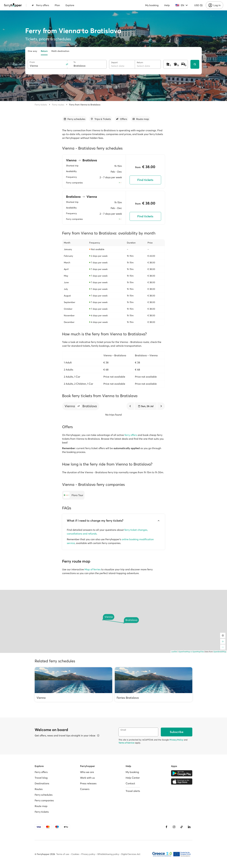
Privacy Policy (176, 740)
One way (32, 51)
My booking (152, 5)
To (75, 62)
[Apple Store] (182, 781)
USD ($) (198, 5)
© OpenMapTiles (197, 652)
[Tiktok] (182, 827)
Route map (41, 806)
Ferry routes (58, 105)
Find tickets (145, 180)
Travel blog (41, 778)
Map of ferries (93, 569)
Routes (39, 789)
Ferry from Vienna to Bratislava (85, 105)
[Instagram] (174, 827)
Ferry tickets (41, 105)
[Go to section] (74, 119)
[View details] (98, 735)
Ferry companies (44, 800)
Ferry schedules (44, 795)
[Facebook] (166, 827)
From (32, 62)
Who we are (87, 772)
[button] (79, 406)
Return (44, 51)
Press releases (88, 783)
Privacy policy (88, 854)
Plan (57, 5)
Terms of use (63, 854)
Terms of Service (126, 743)
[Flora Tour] (73, 495)
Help (167, 5)
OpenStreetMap (220, 652)
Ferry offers (40, 5)
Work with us (87, 778)
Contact (130, 783)
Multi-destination (60, 51)
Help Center (133, 778)
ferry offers (131, 435)
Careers (85, 789)
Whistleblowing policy (108, 854)
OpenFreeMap (184, 652)
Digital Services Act (131, 854)
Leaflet (174, 652)
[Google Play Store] (182, 773)
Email (123, 730)
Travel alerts (133, 791)
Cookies (75, 854)
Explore (70, 5)
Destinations (42, 783)
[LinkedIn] (189, 827)
